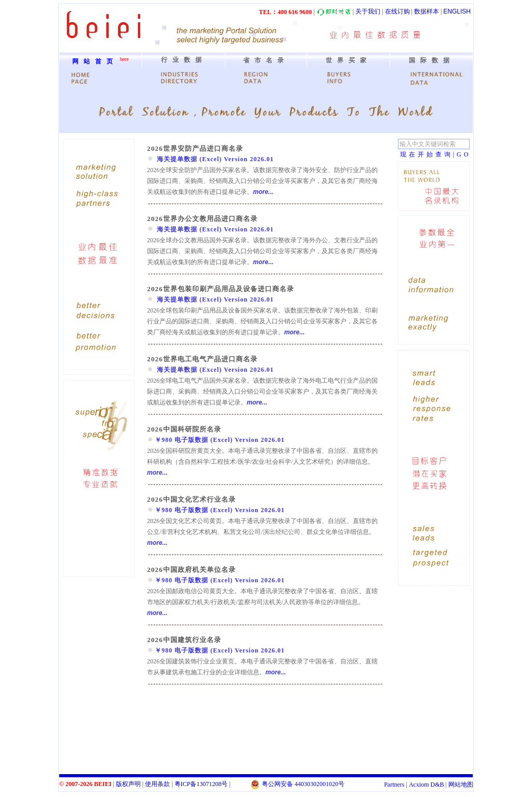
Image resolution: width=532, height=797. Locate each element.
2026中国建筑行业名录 (184, 640)
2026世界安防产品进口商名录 (195, 148)
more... (263, 192)
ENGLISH (457, 11)
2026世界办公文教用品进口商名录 (202, 219)
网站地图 (461, 785)
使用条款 (157, 784)
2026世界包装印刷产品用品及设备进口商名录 (221, 289)
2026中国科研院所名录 (184, 429)
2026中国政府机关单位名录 (191, 570)
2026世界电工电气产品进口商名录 (202, 359)
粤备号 (201, 784)
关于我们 (368, 11)
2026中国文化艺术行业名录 (191, 499)
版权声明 (128, 784)
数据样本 (427, 11)
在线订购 (397, 11)
